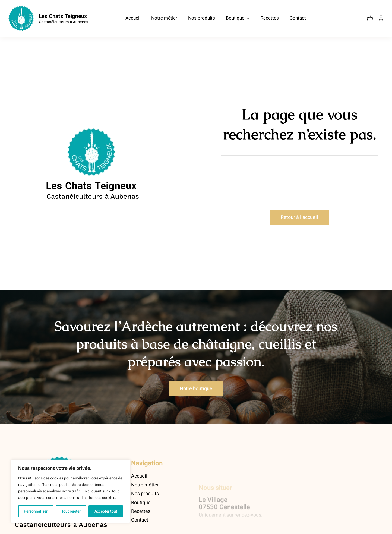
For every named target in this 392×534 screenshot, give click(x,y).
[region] (71, 491)
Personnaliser (36, 511)
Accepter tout (106, 511)
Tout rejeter (71, 511)
